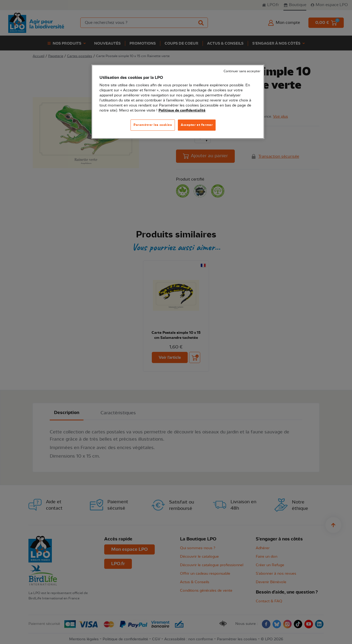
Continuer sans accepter (242, 71)
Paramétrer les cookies (153, 125)
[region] (178, 102)
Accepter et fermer (197, 125)
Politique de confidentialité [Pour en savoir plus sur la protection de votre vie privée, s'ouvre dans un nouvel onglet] (182, 110)
